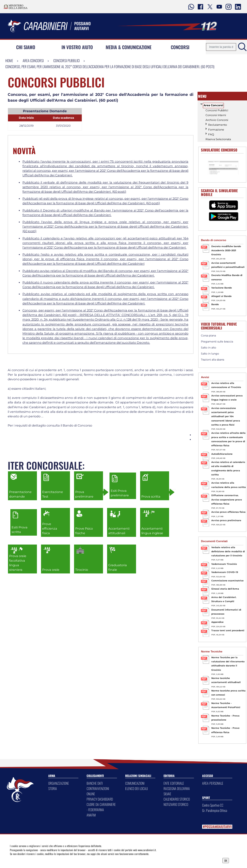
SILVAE (167, 794)
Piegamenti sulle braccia (217, 342)
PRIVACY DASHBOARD (100, 799)
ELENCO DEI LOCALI (137, 788)
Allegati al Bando (221, 296)
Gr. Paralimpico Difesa (215, 810)
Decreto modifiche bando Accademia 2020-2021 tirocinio (226, 250)
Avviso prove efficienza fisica (228, 512)
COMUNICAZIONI (135, 783)
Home (9, 60)
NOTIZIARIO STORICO (176, 804)
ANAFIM (91, 815)
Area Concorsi (33, 60)
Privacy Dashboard (37, 860)
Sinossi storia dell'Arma (225, 589)
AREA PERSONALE (213, 783)
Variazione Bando (222, 288)
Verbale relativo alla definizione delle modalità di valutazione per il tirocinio (228, 552)
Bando (215, 304)
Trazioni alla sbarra (213, 360)
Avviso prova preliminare (226, 520)
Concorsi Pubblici (66, 60)
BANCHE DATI (95, 783)
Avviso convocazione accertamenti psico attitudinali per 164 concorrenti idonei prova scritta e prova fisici (226, 416)
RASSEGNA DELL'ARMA (177, 788)
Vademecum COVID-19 (225, 572)
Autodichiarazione (222, 454)
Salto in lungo (210, 354)
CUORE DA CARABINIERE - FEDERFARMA (101, 807)
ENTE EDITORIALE (174, 783)
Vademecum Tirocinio (224, 564)
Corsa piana (208, 335)
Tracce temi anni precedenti (228, 630)
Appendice (217, 622)
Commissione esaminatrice (227, 581)
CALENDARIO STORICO (177, 799)
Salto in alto (209, 348)
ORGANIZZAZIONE (59, 783)
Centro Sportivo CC (213, 805)
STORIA (53, 788)
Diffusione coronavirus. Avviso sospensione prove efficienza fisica (227, 500)
